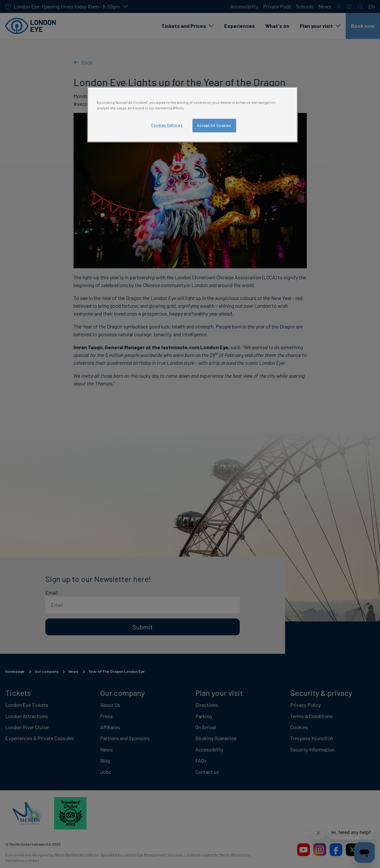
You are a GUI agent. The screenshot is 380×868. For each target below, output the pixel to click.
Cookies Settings (167, 125)
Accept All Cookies (214, 125)
